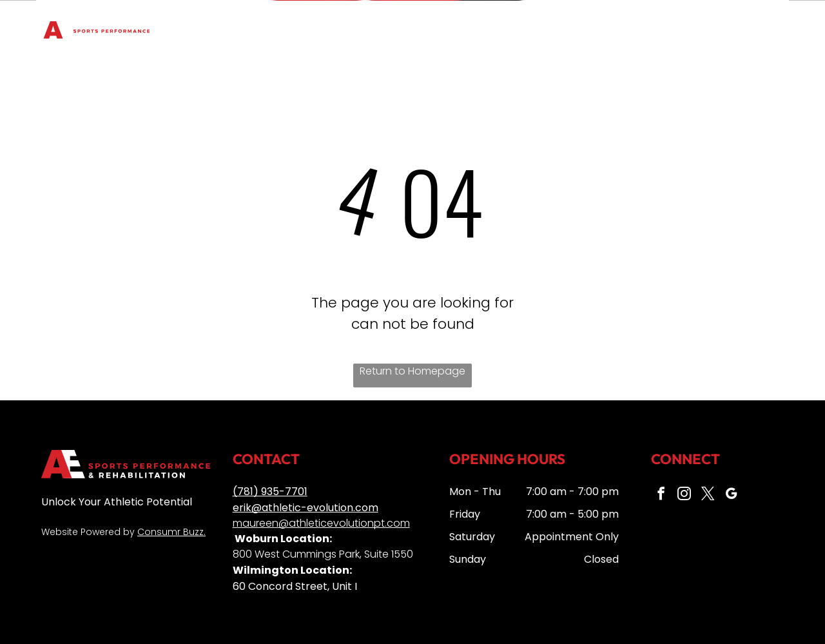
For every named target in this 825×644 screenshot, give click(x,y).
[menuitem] (224, 20)
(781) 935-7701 (270, 492)
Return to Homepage (412, 371)
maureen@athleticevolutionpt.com (321, 523)
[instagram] (683, 495)
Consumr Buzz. (171, 532)
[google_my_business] (728, 495)
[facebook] (661, 495)
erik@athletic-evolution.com (306, 508)
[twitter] (706, 495)
